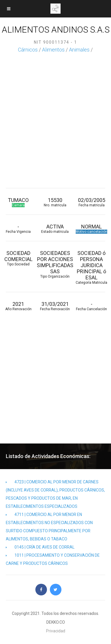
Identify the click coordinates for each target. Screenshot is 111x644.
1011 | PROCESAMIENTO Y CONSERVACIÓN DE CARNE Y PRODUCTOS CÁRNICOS (53, 559)
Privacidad (56, 631)
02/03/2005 (92, 202)
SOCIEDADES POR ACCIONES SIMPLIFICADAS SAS (55, 264)
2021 (18, 306)
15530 (55, 202)
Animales (79, 50)
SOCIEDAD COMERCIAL (18, 258)
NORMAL (92, 229)
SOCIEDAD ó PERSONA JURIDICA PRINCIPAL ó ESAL (92, 267)
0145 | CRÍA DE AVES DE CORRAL (40, 547)
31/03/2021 (55, 306)
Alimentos (53, 50)
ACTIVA (55, 229)
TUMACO (18, 202)
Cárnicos (28, 50)
